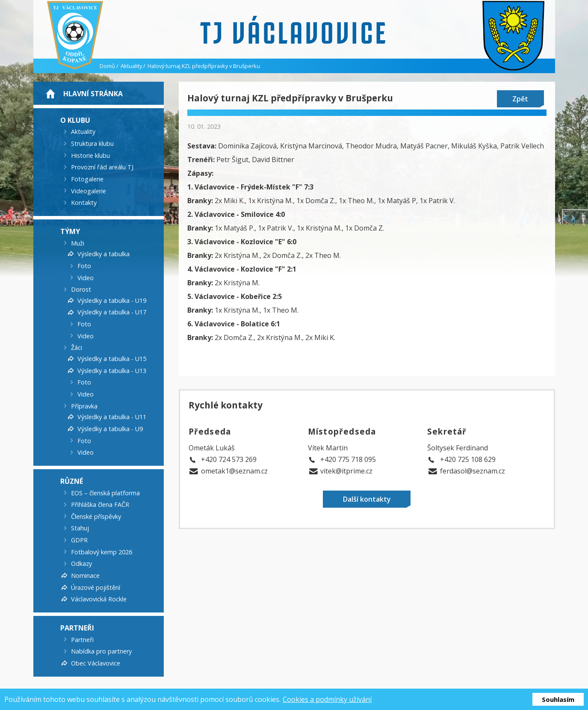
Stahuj (80, 528)
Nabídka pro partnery (101, 651)
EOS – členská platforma (105, 493)
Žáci (77, 348)
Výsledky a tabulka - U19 (112, 300)
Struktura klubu (92, 143)
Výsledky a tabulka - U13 (112, 370)
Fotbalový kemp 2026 (102, 552)
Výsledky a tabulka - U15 (112, 359)
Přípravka (84, 406)
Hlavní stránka (93, 94)
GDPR (79, 540)
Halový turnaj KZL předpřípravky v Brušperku (204, 66)
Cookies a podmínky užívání (327, 699)
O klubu (75, 120)
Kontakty (84, 203)
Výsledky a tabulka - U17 (112, 312)
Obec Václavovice (96, 663)
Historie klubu (90, 155)
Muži (78, 243)
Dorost (81, 289)
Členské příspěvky (96, 516)
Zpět (520, 99)
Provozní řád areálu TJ (102, 167)
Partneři (77, 628)
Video (86, 277)
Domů (107, 66)
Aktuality (131, 66)
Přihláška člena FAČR (100, 504)
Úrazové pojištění (96, 587)
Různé (72, 481)
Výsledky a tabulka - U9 (110, 429)
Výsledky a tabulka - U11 (112, 417)
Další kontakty (367, 499)
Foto (84, 266)
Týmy (70, 231)
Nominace (85, 575)
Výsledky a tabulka (103, 254)
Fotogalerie (87, 179)
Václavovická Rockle (99, 599)
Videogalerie (89, 191)
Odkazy (81, 564)
